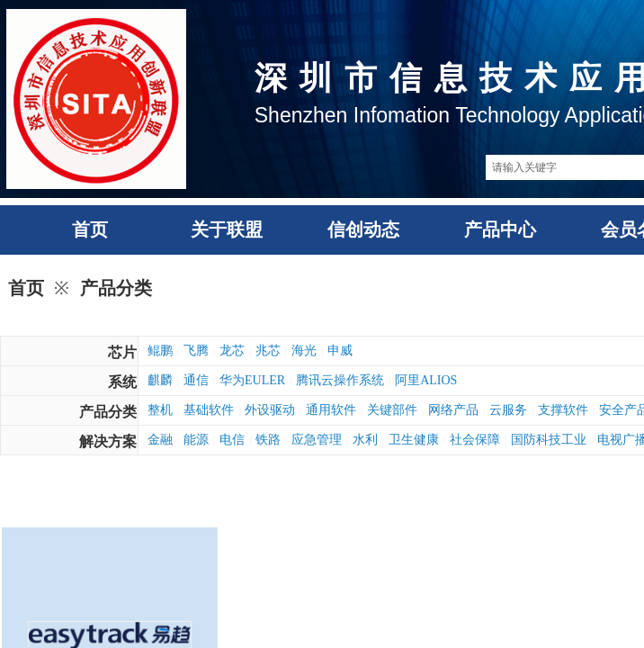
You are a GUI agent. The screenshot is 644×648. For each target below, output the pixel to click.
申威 (340, 351)
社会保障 (475, 440)
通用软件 (331, 410)
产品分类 (116, 288)
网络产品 (453, 410)
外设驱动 (270, 410)
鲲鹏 (160, 351)
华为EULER (252, 380)
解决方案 (108, 441)
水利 (365, 440)
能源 (196, 440)
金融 (160, 440)
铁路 (268, 440)
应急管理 (317, 440)
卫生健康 (414, 440)
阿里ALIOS (426, 380)
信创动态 (363, 229)
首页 (90, 229)
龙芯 (232, 351)
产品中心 (500, 229)
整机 (160, 410)
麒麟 (160, 380)
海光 (304, 351)
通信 (196, 380)
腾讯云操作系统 (340, 380)
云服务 (508, 410)
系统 (122, 382)
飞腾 (196, 351)
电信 (232, 440)
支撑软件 (563, 410)
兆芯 (268, 351)
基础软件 (209, 410)
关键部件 (392, 410)
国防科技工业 (549, 440)
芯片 (122, 352)
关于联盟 (227, 229)
